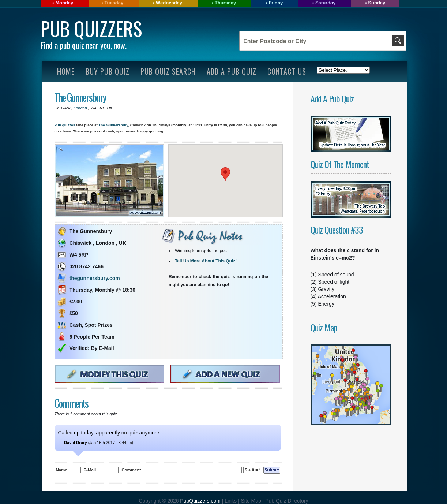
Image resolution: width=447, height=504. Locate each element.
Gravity (326, 289)
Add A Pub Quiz (232, 71)
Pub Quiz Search (168, 71)
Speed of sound (336, 275)
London (81, 108)
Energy (326, 304)
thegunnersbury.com (95, 278)
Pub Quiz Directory (287, 501)
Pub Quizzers (91, 28)
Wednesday (169, 3)
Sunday (377, 3)
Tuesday (114, 3)
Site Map (251, 501)
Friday (276, 3)
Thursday (226, 3)
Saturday (326, 3)
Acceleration (332, 296)
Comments (71, 403)
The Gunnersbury (80, 97)
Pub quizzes (65, 125)
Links (231, 501)
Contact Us (287, 71)
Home (66, 71)
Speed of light (334, 282)
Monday (64, 3)
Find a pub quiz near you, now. (84, 45)
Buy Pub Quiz (108, 71)
